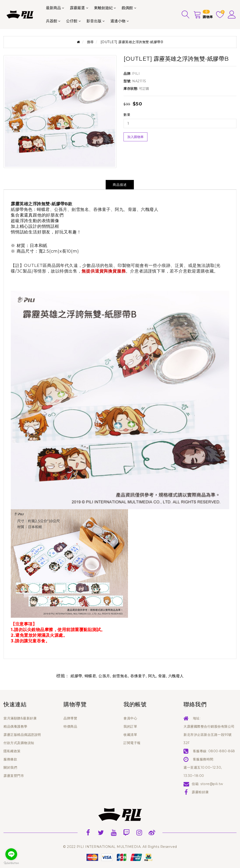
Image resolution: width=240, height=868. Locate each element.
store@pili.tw (212, 784)
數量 (127, 115)
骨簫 (162, 676)
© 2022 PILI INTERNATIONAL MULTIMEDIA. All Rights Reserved (120, 847)
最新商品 (53, 8)
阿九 (152, 676)
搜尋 (90, 42)
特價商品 (70, 726)
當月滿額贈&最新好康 (20, 718)
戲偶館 (127, 8)
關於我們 (10, 767)
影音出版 (94, 21)
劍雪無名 (120, 676)
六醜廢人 (176, 676)
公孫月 (104, 676)
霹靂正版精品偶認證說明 (22, 735)
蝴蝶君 (90, 676)
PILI (136, 74)
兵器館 (52, 21)
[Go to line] (11, 854)
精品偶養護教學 (15, 726)
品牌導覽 (70, 718)
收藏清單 (130, 735)
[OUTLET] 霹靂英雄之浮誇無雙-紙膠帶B (132, 42)
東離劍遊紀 (103, 8)
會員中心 (130, 718)
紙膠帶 (76, 676)
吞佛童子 (138, 676)
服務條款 (10, 759)
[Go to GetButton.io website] (11, 863)
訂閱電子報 (132, 743)
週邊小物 (118, 21)
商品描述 (120, 185)
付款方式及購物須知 (19, 743)
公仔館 (72, 21)
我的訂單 (130, 726)
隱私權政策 (12, 751)
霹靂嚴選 (77, 8)
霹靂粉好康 (200, 792)
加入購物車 (135, 137)
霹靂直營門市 (14, 776)
